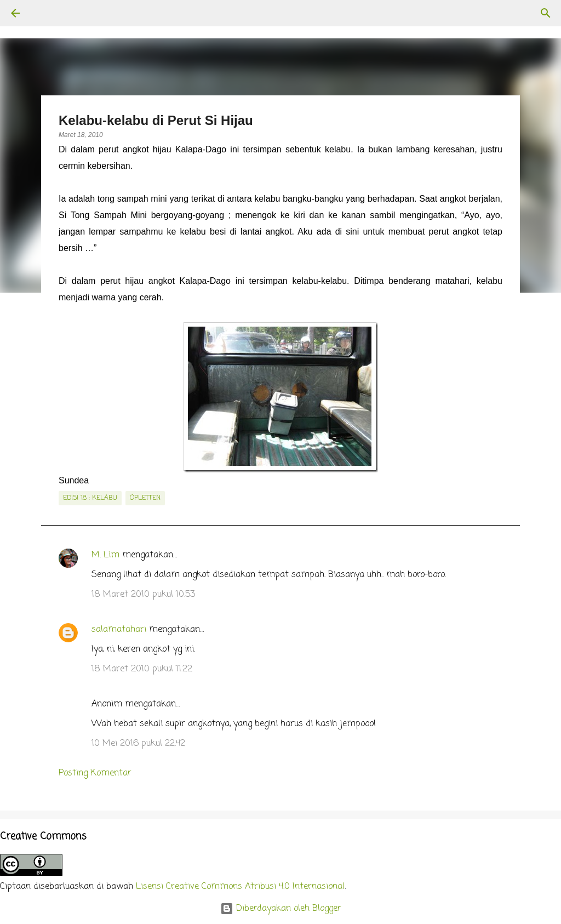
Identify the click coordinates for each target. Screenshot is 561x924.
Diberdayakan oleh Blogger (281, 909)
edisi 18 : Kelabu (90, 498)
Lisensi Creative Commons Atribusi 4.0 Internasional (240, 887)
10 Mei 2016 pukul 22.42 (138, 744)
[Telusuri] (46, 13)
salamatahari (119, 630)
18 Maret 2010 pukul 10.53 (143, 595)
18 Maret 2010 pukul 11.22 (142, 669)
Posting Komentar (95, 773)
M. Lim (105, 555)
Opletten (145, 498)
